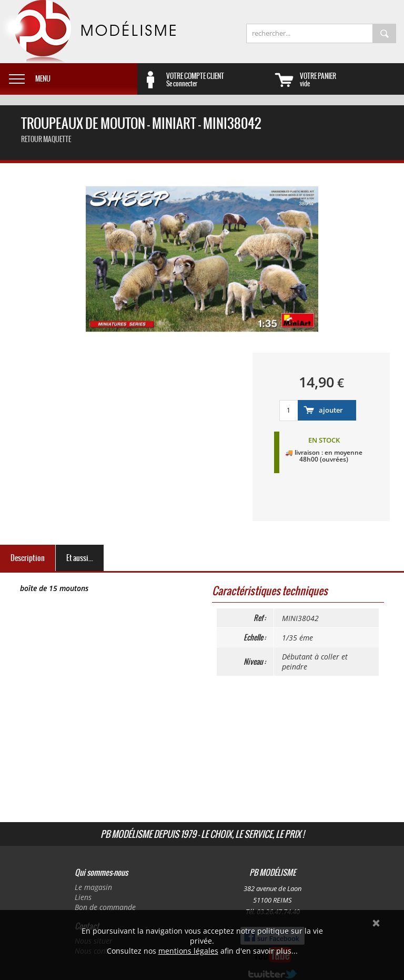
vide (352, 79)
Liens (83, 897)
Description (28, 558)
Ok (376, 923)
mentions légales (188, 951)
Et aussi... (80, 558)
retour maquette (46, 139)
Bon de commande (105, 907)
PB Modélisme (88, 32)
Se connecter (218, 79)
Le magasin (93, 887)
